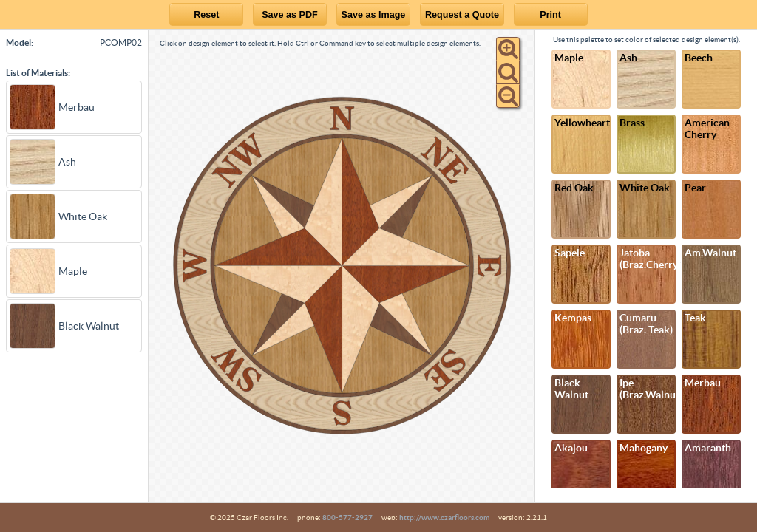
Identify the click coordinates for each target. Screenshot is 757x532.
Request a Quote (462, 15)
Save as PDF (290, 15)
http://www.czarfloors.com (444, 518)
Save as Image (374, 15)
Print (550, 15)
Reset (206, 15)
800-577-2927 (347, 518)
